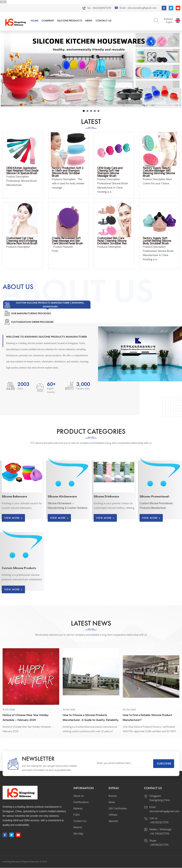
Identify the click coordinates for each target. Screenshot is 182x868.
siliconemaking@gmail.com (142, 8)
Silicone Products (70, 21)
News (89, 21)
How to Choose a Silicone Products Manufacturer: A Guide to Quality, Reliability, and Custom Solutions (91, 718)
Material (78, 809)
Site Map (78, 834)
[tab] (47, 305)
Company (48, 21)
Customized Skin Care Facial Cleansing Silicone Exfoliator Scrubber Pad (112, 241)
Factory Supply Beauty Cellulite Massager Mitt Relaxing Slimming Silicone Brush (159, 172)
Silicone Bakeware (14, 496)
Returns (78, 828)
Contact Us (103, 21)
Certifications (81, 802)
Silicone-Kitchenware (62, 496)
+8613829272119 (102, 8)
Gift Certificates (118, 809)
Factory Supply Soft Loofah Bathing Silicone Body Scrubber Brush (157, 241)
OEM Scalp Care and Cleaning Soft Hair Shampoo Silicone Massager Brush (110, 172)
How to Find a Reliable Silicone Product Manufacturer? (147, 718)
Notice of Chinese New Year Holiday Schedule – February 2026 (26, 718)
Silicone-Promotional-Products (155, 496)
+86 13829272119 (159, 834)
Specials (113, 821)
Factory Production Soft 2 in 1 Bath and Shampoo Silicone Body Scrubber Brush (68, 172)
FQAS (77, 815)
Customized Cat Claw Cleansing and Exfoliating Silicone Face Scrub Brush (22, 241)
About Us (79, 796)
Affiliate (113, 815)
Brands (113, 796)
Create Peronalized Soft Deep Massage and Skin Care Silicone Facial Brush (67, 241)
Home (34, 21)
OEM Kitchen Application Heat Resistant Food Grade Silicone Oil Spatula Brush (22, 171)
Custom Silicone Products (19, 568)
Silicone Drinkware (106, 496)
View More (13, 518)
